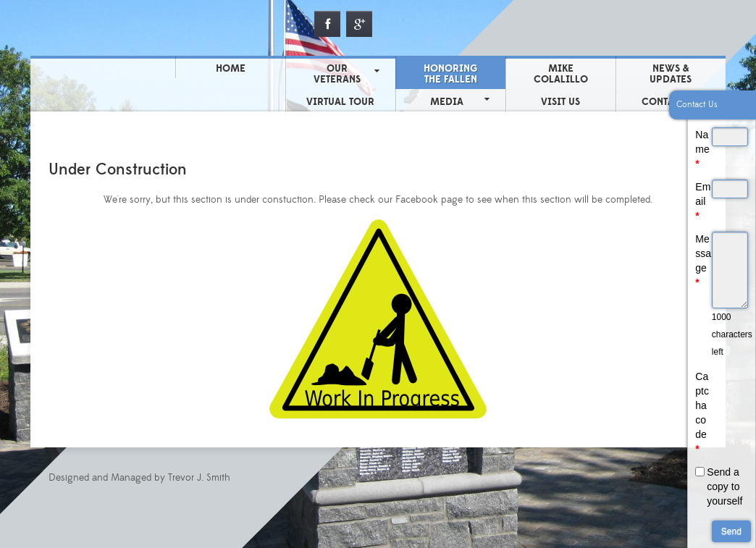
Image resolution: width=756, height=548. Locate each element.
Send (731, 531)
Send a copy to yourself (724, 486)
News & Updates (671, 74)
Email (703, 201)
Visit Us (560, 102)
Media (447, 102)
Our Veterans (337, 74)
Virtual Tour (340, 102)
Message (703, 261)
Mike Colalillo (561, 74)
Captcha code (702, 413)
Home (231, 69)
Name (702, 149)
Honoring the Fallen (451, 74)
